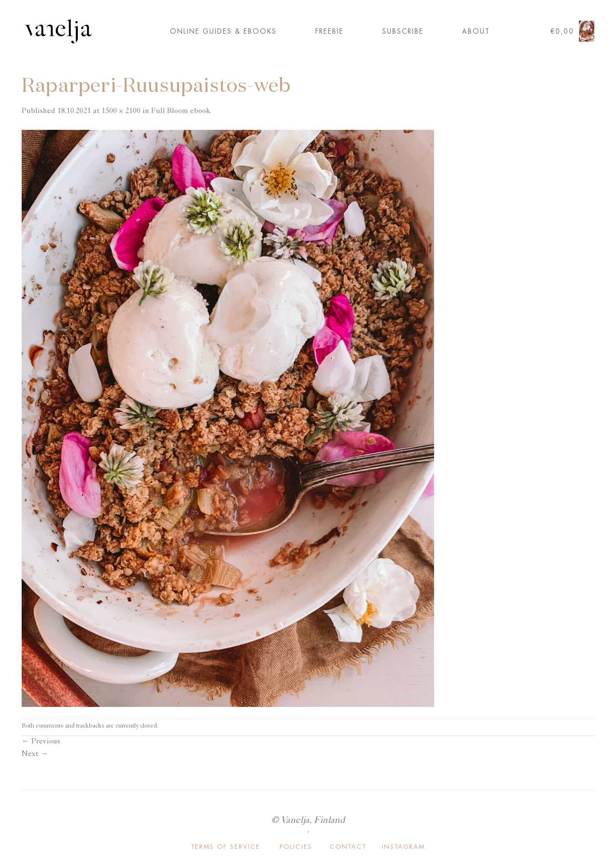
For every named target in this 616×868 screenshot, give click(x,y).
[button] (572, 31)
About (476, 31)
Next (35, 755)
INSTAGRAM (403, 847)
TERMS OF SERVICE (226, 847)
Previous (41, 742)
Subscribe (403, 31)
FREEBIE (329, 31)
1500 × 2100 (121, 112)
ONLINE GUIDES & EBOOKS (223, 31)
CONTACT (348, 847)
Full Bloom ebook (181, 112)
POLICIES (296, 847)
